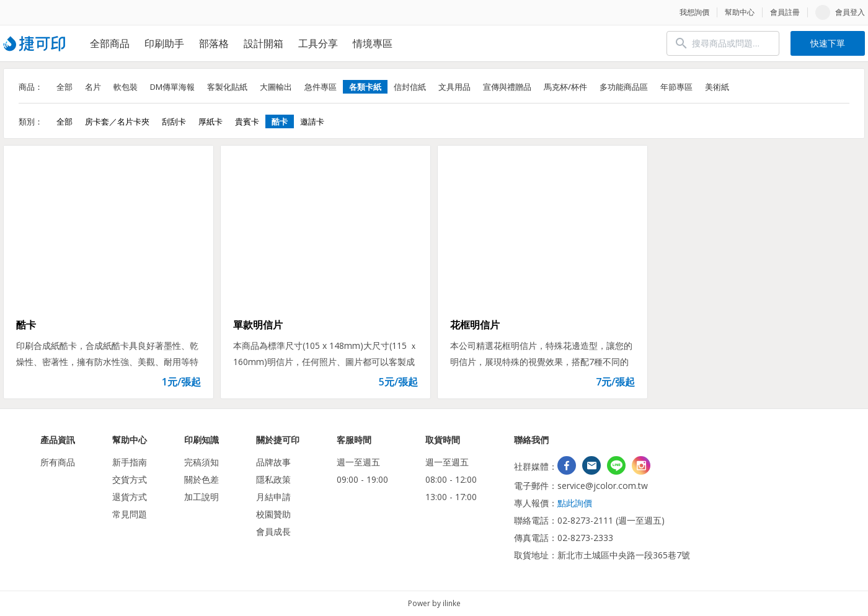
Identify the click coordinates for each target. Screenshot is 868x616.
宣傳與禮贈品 (507, 87)
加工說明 (201, 497)
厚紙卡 (210, 121)
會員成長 (273, 531)
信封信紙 (410, 87)
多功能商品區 (624, 87)
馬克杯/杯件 (565, 87)
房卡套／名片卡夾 (117, 121)
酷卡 (280, 121)
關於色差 (201, 479)
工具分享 (318, 43)
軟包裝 (126, 87)
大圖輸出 (276, 87)
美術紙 (717, 87)
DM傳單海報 (172, 87)
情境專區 (373, 43)
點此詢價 (575, 503)
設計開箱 (263, 43)
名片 (93, 87)
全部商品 (110, 43)
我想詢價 (694, 12)
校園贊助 (273, 514)
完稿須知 (201, 462)
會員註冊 (785, 12)
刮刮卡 (174, 121)
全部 (64, 87)
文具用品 (454, 87)
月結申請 (273, 497)
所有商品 (58, 462)
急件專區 (321, 87)
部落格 (214, 43)
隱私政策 (273, 479)
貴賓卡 (247, 121)
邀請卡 (312, 121)
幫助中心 (740, 12)
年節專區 (676, 87)
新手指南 (130, 462)
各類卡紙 (365, 87)
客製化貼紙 (227, 87)
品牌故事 (273, 462)
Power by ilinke (434, 603)
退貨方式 (130, 497)
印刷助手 (164, 43)
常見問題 (130, 514)
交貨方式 (130, 479)
